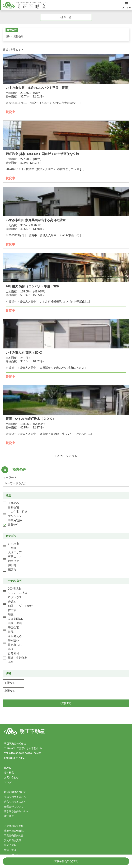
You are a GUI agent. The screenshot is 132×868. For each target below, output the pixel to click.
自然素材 (13, 653)
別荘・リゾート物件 (20, 606)
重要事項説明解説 (14, 831)
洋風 (11, 632)
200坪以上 (14, 589)
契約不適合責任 (13, 840)
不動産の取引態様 (14, 826)
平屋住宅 (13, 627)
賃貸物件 (13, 525)
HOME (8, 768)
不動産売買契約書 (14, 836)
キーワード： (11, 477)
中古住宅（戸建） (19, 512)
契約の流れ (10, 845)
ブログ (8, 782)
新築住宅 (13, 507)
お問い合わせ (11, 777)
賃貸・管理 (10, 850)
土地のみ (13, 503)
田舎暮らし (15, 645)
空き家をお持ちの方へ (16, 811)
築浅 (11, 649)
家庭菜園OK (15, 619)
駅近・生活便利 (18, 658)
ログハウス (15, 597)
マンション (15, 516)
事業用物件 (15, 520)
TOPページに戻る (66, 456)
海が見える (15, 636)
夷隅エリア (15, 557)
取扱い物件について (15, 792)
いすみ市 (13, 544)
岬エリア (13, 561)
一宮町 (12, 548)
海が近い (13, 640)
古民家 (12, 610)
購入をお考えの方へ (15, 802)
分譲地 (12, 602)
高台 (11, 662)
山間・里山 (15, 623)
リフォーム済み (18, 593)
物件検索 (9, 773)
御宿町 (12, 565)
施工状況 (9, 816)
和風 (11, 615)
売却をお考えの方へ (15, 797)
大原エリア (15, 552)
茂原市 (12, 570)
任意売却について (14, 806)
